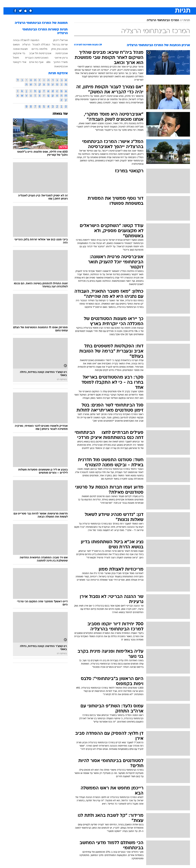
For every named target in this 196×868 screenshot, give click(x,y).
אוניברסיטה (58, 53)
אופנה (51, 3)
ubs (45, 62)
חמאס (13, 44)
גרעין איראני (58, 58)
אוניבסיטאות (58, 66)
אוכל (98, 3)
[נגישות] (5, 3)
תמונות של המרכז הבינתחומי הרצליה (38, 23)
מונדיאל (139, 3)
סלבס (117, 3)
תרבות (127, 3)
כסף (107, 3)
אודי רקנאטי (16, 62)
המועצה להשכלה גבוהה (23, 40)
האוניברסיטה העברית (33, 58)
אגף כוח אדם (33, 62)
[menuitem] (149, 3)
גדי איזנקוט (16, 53)
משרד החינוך (57, 62)
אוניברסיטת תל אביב (37, 53)
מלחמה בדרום (36, 49)
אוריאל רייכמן (57, 40)
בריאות (88, 3)
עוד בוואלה (57, 114)
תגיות (183, 20)
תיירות (76, 3)
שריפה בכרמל (57, 44)
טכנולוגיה (64, 3)
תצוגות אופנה (17, 49)
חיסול (13, 58)
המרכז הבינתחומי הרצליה (159, 20)
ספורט (151, 3)
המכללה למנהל (38, 44)
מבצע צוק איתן (56, 49)
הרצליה (23, 44)
